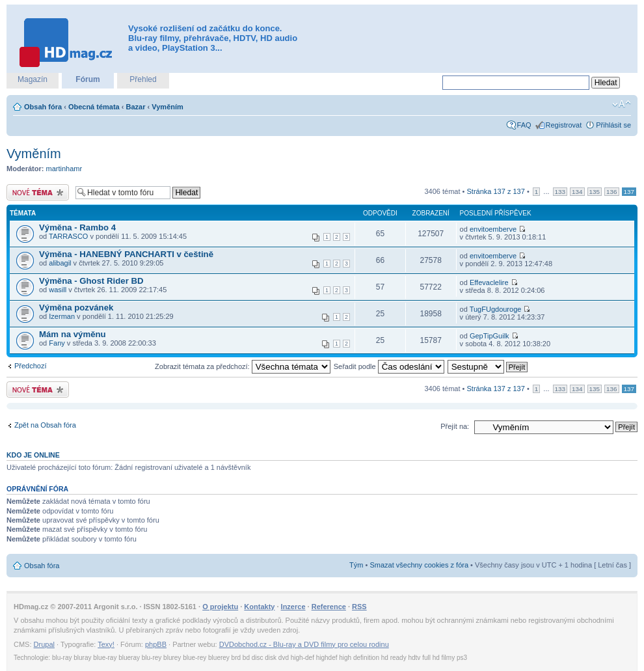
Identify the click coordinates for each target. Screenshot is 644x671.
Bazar (136, 107)
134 (577, 192)
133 (560, 192)
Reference (329, 607)
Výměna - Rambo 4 (77, 227)
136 (611, 192)
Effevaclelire (489, 282)
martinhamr (64, 169)
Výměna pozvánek (76, 308)
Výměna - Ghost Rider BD (91, 281)
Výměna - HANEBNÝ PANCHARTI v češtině (126, 254)
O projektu (220, 607)
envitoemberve (493, 229)
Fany (57, 343)
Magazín (33, 79)
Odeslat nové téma (38, 192)
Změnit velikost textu (622, 104)
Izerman (62, 316)
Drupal (44, 644)
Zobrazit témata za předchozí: (243, 366)
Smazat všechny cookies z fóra (419, 565)
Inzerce (293, 607)
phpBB (156, 644)
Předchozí (31, 366)
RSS (359, 607)
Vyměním (168, 107)
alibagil (60, 263)
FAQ (524, 125)
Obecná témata (94, 107)
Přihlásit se (613, 125)
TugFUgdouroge (496, 309)
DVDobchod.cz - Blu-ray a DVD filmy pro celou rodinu (304, 644)
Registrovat (564, 125)
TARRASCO (68, 236)
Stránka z (496, 191)
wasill (58, 290)
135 (595, 192)
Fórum (87, 79)
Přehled (143, 79)
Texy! (106, 644)
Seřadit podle (389, 366)
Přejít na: (455, 426)
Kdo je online (33, 455)
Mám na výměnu (73, 334)
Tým (356, 565)
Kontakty (259, 607)
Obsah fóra (43, 107)
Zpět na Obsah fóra (45, 425)
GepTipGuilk (490, 336)
